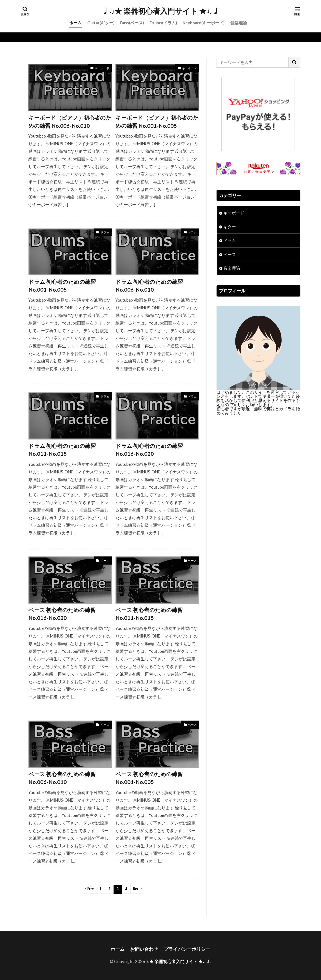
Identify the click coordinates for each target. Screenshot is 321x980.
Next (136, 889)
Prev (90, 889)
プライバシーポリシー (187, 949)
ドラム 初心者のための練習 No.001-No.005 (62, 286)
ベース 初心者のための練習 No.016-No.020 (62, 614)
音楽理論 (239, 23)
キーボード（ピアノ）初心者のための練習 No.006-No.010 (70, 122)
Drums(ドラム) (163, 23)
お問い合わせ (144, 949)
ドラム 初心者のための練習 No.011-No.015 (62, 450)
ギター (230, 227)
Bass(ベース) (132, 23)
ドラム (105, 232)
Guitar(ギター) (101, 23)
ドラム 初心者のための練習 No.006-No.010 (149, 286)
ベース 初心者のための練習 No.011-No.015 (149, 614)
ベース (105, 561)
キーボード (102, 68)
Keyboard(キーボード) (204, 23)
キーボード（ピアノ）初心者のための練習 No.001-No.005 (157, 122)
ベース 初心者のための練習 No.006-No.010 (62, 778)
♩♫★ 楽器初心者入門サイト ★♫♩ (161, 11)
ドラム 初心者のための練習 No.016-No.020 (149, 450)
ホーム (75, 23)
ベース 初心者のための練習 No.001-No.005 (149, 778)
